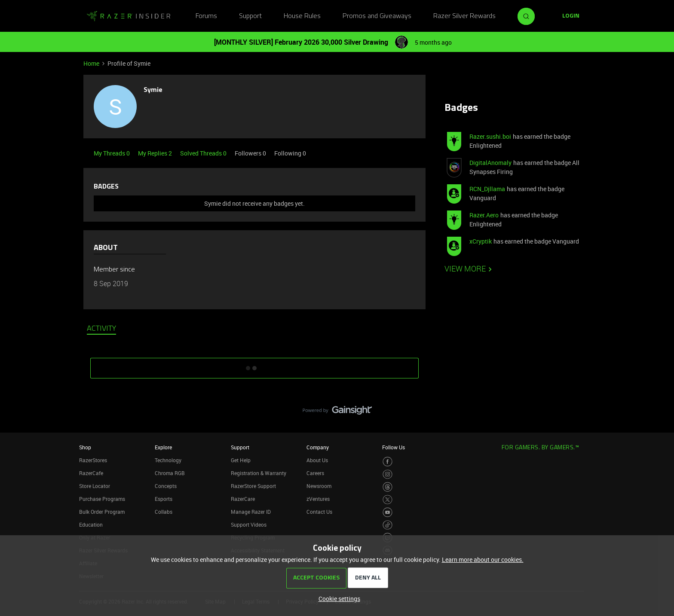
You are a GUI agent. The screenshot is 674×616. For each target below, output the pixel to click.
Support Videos (249, 525)
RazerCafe (91, 473)
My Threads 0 (112, 153)
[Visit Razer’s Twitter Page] (388, 500)
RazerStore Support (253, 486)
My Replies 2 (156, 153)
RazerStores (93, 460)
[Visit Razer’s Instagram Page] (388, 474)
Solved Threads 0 (204, 153)
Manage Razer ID (251, 512)
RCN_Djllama (487, 189)
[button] (571, 16)
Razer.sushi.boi (490, 136)
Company (318, 447)
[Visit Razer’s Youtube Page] (388, 512)
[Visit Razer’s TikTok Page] (388, 525)
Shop (85, 447)
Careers (315, 473)
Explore (163, 447)
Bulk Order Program (102, 512)
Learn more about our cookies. (483, 560)
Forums (206, 16)
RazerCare (243, 499)
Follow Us (394, 447)
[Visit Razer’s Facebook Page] (388, 462)
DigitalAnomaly (490, 163)
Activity (101, 329)
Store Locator (95, 486)
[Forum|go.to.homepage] (129, 16)
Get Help (241, 460)
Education (91, 525)
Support (250, 16)
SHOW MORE (254, 365)
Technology (168, 460)
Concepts (166, 486)
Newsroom (319, 486)
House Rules (302, 16)
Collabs (164, 512)
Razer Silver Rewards (464, 16)
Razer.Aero (484, 215)
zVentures (318, 499)
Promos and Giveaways (377, 16)
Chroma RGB (170, 473)
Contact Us (319, 512)
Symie (153, 90)
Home (91, 63)
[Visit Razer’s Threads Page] (388, 487)
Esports (164, 499)
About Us (317, 460)
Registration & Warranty (259, 473)
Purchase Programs (102, 499)
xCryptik (481, 241)
